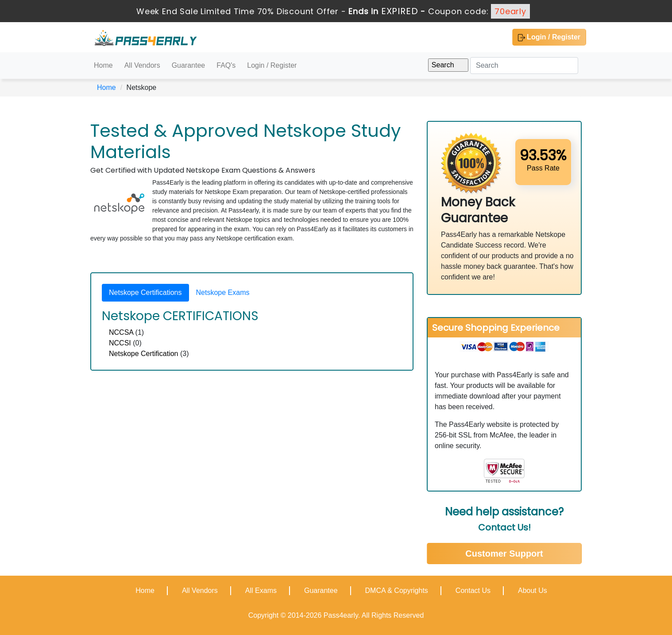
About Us (533, 590)
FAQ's (226, 65)
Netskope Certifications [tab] (145, 292)
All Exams (261, 590)
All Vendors (142, 65)
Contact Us (473, 590)
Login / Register (549, 37)
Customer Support (504, 554)
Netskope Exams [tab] (223, 292)
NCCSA (121, 332)
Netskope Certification (144, 354)
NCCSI (120, 343)
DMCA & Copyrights (397, 590)
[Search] (524, 66)
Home (103, 65)
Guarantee (189, 65)
